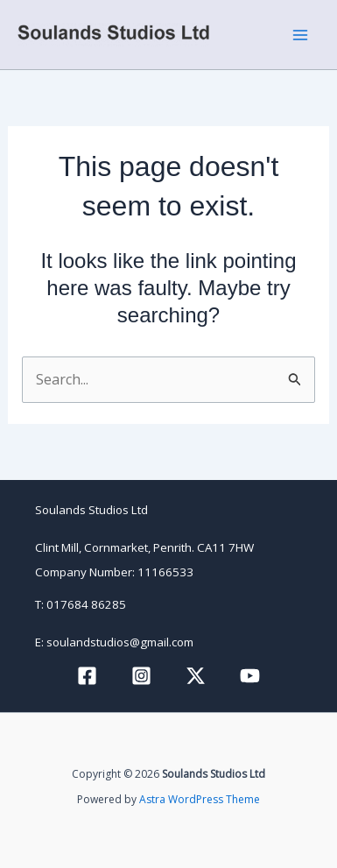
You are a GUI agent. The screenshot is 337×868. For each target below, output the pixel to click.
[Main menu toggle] (300, 35)
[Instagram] (141, 676)
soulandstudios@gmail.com (120, 642)
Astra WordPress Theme (200, 799)
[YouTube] (250, 676)
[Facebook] (87, 676)
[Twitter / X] (196, 676)
